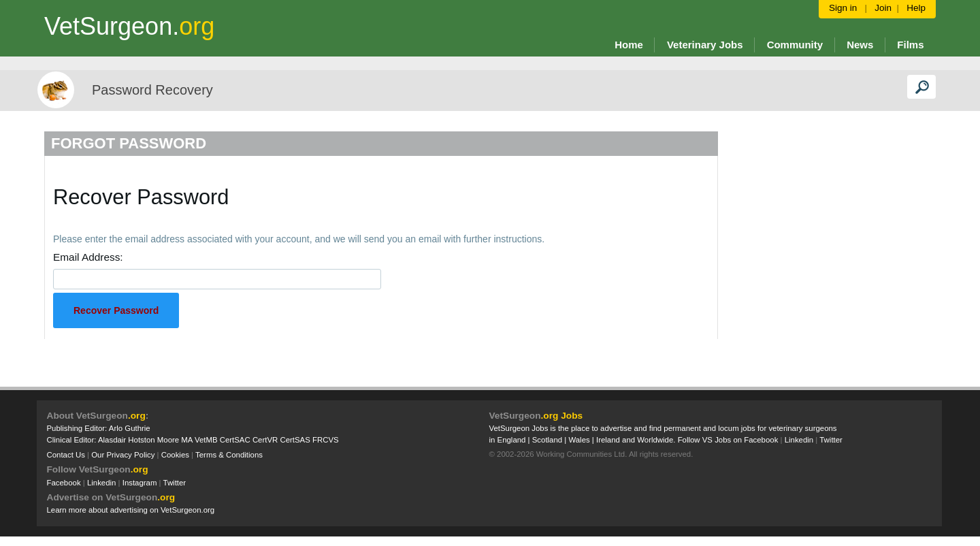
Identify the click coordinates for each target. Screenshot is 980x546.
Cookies (175, 455)
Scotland (547, 440)
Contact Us (66, 455)
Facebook (64, 483)
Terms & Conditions (229, 455)
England (512, 440)
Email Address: (88, 257)
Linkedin (102, 483)
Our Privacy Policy (123, 455)
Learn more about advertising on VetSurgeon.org (131, 510)
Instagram (140, 483)
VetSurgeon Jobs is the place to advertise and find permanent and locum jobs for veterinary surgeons (663, 428)
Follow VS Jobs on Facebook (728, 440)
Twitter (175, 483)
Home (629, 45)
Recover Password (116, 310)
